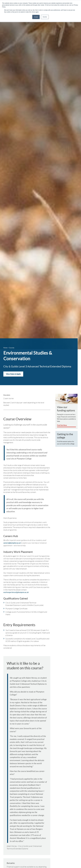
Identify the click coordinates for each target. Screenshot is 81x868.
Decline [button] (45, 17)
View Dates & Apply (13, 374)
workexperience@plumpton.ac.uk (16, 587)
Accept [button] (36, 17)
